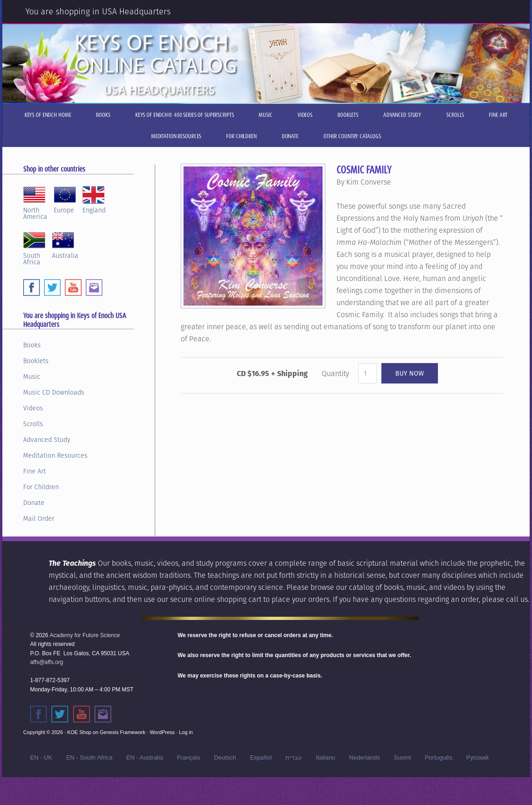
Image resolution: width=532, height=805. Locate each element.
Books (32, 345)
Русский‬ (477, 757)
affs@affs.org (47, 662)
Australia (65, 244)
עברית (294, 757)
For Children (41, 487)
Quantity (335, 374)
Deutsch (225, 757)
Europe (65, 198)
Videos (33, 408)
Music (32, 377)
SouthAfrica (34, 247)
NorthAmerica (35, 202)
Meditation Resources (55, 455)
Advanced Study (47, 440)
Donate (34, 503)
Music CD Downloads (54, 392)
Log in (186, 732)
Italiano (325, 757)
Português (439, 757)
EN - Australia (144, 757)
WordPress (162, 732)
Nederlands (364, 757)
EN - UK (41, 757)
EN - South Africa (89, 757)
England (94, 198)
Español (261, 757)
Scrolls (33, 424)
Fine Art (35, 471)
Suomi (402, 757)
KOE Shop (79, 732)
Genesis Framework (122, 732)
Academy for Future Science (85, 635)
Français (189, 757)
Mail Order (39, 518)
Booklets (36, 361)
